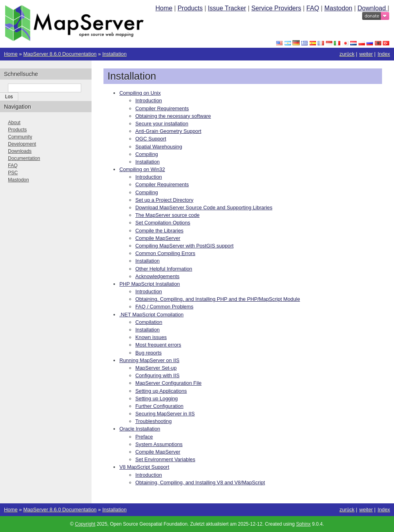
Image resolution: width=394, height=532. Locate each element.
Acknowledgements (157, 276)
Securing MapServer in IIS (165, 414)
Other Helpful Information (164, 269)
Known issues (151, 337)
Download (373, 8)
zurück (347, 54)
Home (164, 8)
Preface (144, 437)
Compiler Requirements (162, 108)
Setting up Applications (161, 391)
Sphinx (303, 524)
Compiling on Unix (140, 93)
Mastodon (338, 8)
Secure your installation (162, 124)
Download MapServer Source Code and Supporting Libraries (204, 208)
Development (22, 144)
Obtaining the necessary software (173, 116)
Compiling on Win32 (142, 169)
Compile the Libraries (159, 231)
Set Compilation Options (163, 223)
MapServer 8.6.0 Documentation (60, 54)
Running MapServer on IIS (149, 360)
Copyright (85, 524)
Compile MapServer (158, 238)
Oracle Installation (140, 429)
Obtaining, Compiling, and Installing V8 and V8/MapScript (200, 482)
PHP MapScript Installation (150, 284)
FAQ (313, 8)
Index (384, 54)
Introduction (149, 100)
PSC (13, 173)
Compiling (147, 154)
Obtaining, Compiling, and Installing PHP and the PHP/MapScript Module (218, 299)
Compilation (149, 322)
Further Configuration (159, 406)
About (14, 123)
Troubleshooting (153, 421)
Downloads (20, 151)
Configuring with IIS (157, 375)
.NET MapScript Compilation (151, 315)
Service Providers (276, 8)
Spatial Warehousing (159, 147)
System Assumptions (159, 444)
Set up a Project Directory (164, 200)
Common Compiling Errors (165, 253)
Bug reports (148, 353)
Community (20, 137)
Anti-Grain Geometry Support (168, 131)
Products (190, 8)
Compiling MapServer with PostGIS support (184, 246)
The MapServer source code (167, 215)
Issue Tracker (227, 8)
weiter (366, 54)
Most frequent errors (158, 345)
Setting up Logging (157, 399)
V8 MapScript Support (144, 467)
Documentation (24, 158)
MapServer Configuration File (168, 383)
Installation (114, 54)
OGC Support (151, 139)
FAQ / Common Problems (164, 307)
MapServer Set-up (156, 368)
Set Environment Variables (165, 459)
